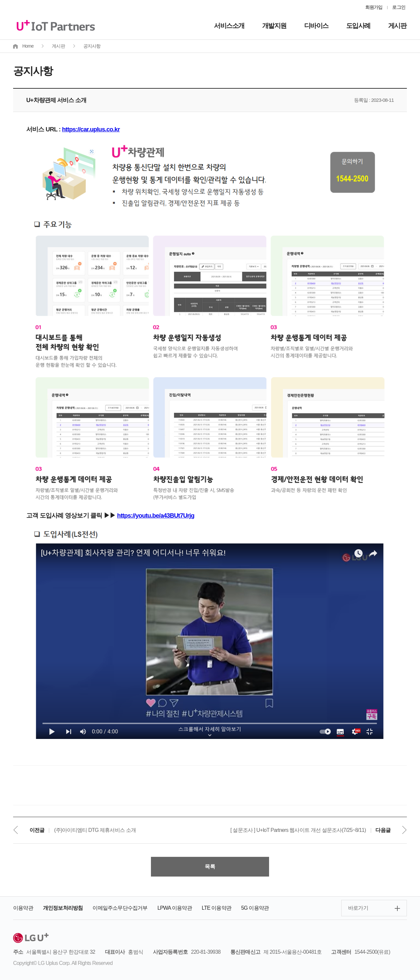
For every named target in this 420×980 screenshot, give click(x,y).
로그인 (399, 7)
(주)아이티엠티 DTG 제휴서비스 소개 (95, 830)
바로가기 (358, 908)
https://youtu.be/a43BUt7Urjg (156, 515)
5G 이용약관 (255, 908)
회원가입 (374, 7)
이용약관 (23, 908)
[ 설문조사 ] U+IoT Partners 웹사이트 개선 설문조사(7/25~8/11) (298, 830)
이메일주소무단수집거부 (120, 908)
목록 (210, 867)
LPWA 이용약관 (175, 908)
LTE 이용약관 (217, 908)
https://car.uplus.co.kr (91, 129)
